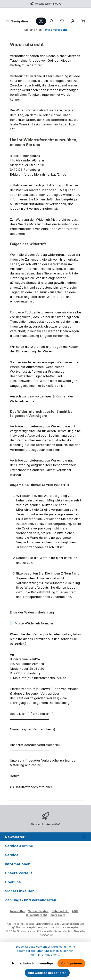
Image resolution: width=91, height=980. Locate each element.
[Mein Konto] (73, 21)
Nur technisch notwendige (33, 963)
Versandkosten (38, 911)
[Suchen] (52, 21)
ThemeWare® (46, 935)
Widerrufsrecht (36, 915)
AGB (75, 911)
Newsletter (18, 911)
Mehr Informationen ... (45, 955)
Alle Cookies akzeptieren (47, 973)
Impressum (57, 915)
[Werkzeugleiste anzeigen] (41, 21)
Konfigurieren (71, 963)
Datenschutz (60, 911)
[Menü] (17, 21)
